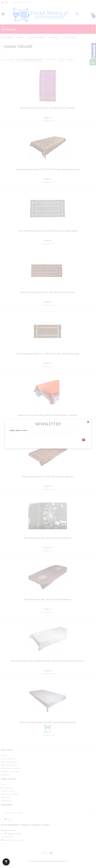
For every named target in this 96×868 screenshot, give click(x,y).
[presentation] (26, 439)
